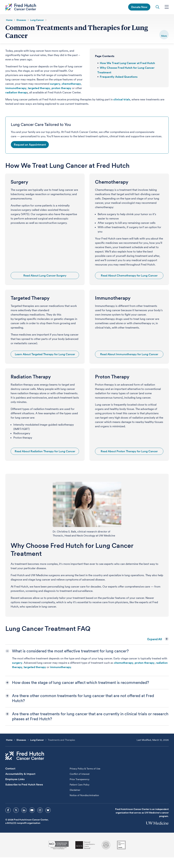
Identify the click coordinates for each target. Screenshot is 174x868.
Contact (10, 769)
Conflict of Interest (80, 774)
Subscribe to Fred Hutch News (24, 785)
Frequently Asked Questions (119, 77)
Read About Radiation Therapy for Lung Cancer (45, 451)
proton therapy (61, 88)
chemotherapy (71, 84)
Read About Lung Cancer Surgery (45, 276)
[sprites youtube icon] (32, 810)
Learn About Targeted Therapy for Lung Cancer (45, 354)
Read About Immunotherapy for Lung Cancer (129, 354)
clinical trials (122, 100)
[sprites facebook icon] (8, 810)
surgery (55, 84)
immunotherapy (16, 88)
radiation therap (16, 93)
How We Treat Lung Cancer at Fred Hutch (127, 63)
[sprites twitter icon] (16, 810)
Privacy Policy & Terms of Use (85, 769)
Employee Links (15, 779)
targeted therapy (39, 88)
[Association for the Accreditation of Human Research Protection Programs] (106, 845)
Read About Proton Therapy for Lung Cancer (129, 451)
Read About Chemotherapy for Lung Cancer (129, 276)
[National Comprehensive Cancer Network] (85, 845)
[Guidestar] (121, 845)
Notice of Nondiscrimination (84, 795)
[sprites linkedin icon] (24, 810)
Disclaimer (75, 790)
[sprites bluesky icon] (48, 810)
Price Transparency (79, 779)
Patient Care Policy (79, 785)
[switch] (164, 35)
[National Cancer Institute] (59, 845)
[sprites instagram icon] (40, 810)
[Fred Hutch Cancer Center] (25, 756)
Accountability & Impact (20, 774)
